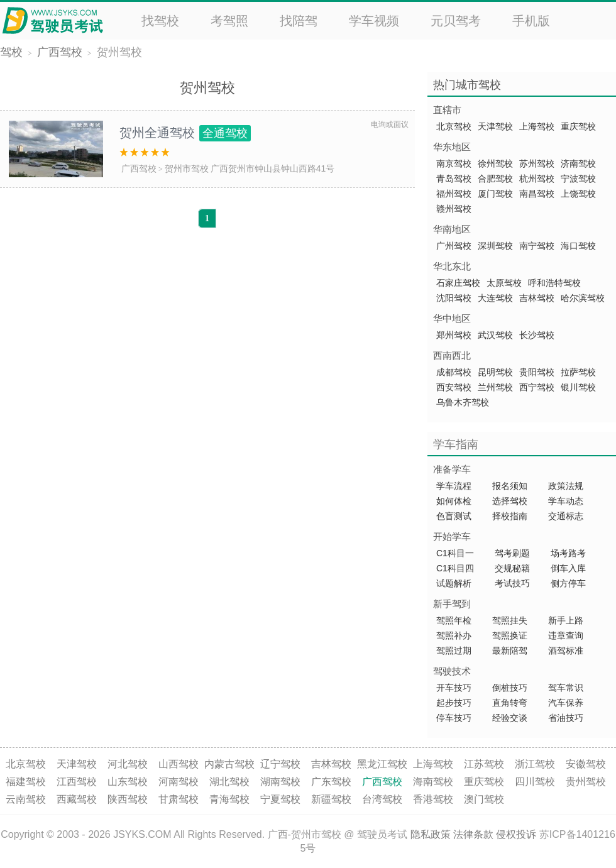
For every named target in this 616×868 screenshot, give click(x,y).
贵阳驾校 (537, 372)
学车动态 (566, 501)
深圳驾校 (495, 246)
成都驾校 (454, 372)
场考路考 (568, 553)
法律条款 (473, 834)
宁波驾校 (578, 179)
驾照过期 (454, 651)
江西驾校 (77, 782)
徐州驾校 (495, 163)
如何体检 (454, 501)
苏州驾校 (537, 163)
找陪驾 (299, 21)
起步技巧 (454, 703)
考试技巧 (512, 583)
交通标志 (566, 516)
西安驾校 (454, 387)
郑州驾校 (454, 335)
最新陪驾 (510, 651)
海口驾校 (578, 246)
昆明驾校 (495, 372)
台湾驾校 (382, 799)
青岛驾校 (454, 179)
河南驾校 (179, 782)
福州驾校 (454, 194)
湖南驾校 (280, 782)
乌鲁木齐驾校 (463, 402)
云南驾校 (26, 799)
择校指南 (510, 516)
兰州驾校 (495, 387)
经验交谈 (510, 718)
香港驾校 (433, 799)
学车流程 (454, 486)
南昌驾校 (537, 194)
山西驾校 (179, 764)
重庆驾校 (578, 126)
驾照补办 (454, 635)
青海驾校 (229, 799)
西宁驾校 (537, 387)
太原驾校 (504, 283)
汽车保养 (566, 703)
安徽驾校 (586, 764)
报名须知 (510, 486)
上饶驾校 (578, 194)
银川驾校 (578, 387)
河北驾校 (128, 764)
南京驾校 (454, 163)
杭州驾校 (537, 179)
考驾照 (229, 21)
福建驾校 (26, 782)
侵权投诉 (516, 834)
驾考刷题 (512, 553)
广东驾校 (331, 782)
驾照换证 (510, 635)
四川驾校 (535, 782)
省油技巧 (566, 718)
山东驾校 (128, 782)
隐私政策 (431, 834)
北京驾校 (454, 126)
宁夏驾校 (280, 799)
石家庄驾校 (458, 283)
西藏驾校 (77, 799)
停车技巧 (454, 718)
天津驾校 (495, 126)
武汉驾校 (495, 335)
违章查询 (566, 635)
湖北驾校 (229, 782)
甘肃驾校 (179, 799)
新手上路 (566, 620)
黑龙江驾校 (382, 764)
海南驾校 (433, 782)
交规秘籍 (512, 568)
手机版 (531, 21)
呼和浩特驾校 (554, 283)
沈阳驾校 (454, 298)
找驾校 (160, 21)
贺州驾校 (119, 52)
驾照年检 (454, 620)
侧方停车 (568, 583)
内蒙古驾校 (229, 764)
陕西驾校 (128, 799)
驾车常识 (566, 688)
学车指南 (456, 444)
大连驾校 (495, 298)
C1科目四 (455, 568)
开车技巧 (454, 688)
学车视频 (374, 21)
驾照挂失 (510, 620)
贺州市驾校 (187, 168)
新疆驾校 (331, 799)
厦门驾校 (495, 194)
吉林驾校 (537, 298)
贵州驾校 (586, 782)
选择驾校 (510, 501)
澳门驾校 (484, 799)
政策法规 (566, 486)
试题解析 (455, 583)
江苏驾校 (484, 764)
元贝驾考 (456, 21)
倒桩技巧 (510, 688)
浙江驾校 (535, 764)
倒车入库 (568, 568)
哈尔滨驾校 (583, 298)
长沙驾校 (537, 335)
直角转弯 (510, 703)
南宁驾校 (537, 246)
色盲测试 (454, 516)
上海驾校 (537, 126)
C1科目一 (455, 553)
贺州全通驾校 (185, 133)
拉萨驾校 (578, 372)
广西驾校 (60, 52)
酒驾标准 (566, 651)
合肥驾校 (495, 179)
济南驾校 (578, 163)
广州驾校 (454, 246)
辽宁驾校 (280, 764)
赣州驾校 (454, 209)
